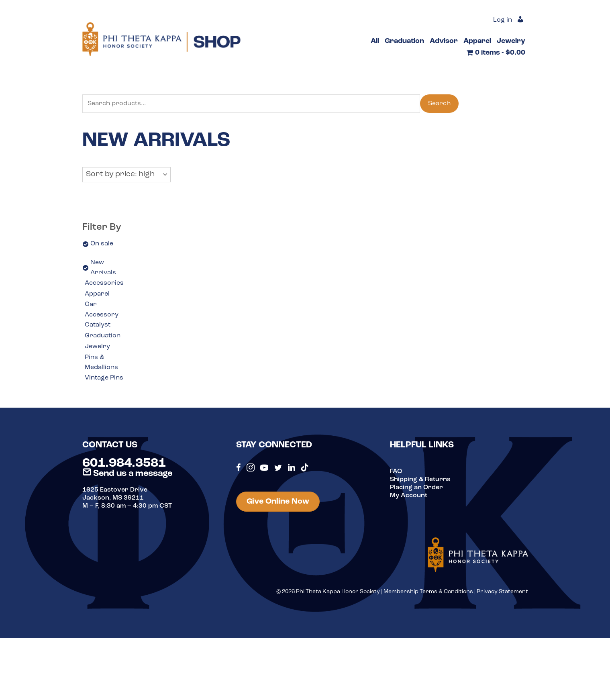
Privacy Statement (502, 592)
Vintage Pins (104, 378)
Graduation (103, 336)
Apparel (97, 294)
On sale (102, 244)
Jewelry (97, 347)
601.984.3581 (124, 463)
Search (439, 104)
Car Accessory (102, 310)
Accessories (104, 283)
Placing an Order (416, 488)
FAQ (396, 471)
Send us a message (127, 474)
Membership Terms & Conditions (428, 592)
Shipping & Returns (420, 480)
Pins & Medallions (101, 363)
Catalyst (98, 325)
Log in (503, 20)
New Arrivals (103, 268)
